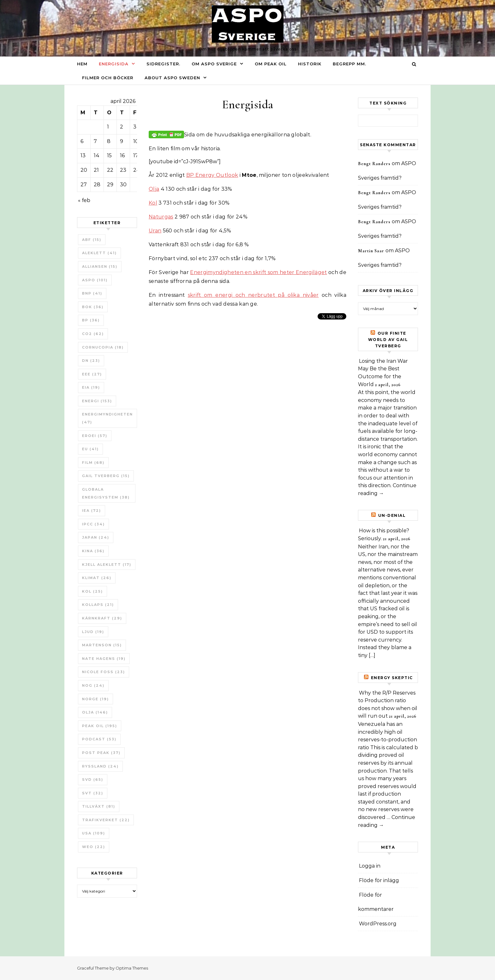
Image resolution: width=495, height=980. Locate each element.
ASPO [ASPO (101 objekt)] (95, 280)
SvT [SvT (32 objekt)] (93, 793)
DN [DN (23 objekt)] (91, 361)
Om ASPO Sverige (214, 64)
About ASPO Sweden (172, 78)
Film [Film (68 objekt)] (93, 463)
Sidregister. (163, 64)
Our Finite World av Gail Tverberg (388, 340)
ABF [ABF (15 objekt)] (92, 240)
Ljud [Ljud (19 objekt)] (93, 632)
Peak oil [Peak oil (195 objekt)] (100, 726)
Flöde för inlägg (379, 880)
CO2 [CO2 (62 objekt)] (93, 334)
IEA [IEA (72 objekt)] (92, 511)
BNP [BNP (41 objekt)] (92, 293)
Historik (310, 64)
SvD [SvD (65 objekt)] (93, 780)
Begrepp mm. (349, 64)
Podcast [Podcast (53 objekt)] (99, 739)
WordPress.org (378, 924)
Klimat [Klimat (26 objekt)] (97, 578)
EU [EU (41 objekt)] (90, 449)
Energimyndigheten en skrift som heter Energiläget (258, 272)
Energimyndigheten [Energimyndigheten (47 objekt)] (107, 418)
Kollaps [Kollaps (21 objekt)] (98, 605)
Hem (82, 64)
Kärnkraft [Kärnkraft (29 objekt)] (102, 618)
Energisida (114, 64)
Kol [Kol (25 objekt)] (92, 591)
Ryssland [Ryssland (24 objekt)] (100, 766)
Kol (153, 203)
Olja (154, 189)
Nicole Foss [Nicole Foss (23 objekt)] (104, 672)
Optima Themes (132, 968)
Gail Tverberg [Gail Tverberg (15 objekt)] (106, 476)
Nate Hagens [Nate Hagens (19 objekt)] (104, 659)
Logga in (370, 866)
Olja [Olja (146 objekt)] (95, 712)
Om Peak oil (271, 64)
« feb (84, 200)
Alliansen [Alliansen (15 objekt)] (100, 266)
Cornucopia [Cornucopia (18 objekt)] (103, 347)
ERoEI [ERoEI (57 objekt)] (95, 436)
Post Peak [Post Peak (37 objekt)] (101, 753)
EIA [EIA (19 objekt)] (91, 387)
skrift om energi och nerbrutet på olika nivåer (253, 295)
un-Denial (392, 515)
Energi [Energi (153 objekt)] (97, 401)
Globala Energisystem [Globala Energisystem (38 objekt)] (106, 493)
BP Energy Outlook (212, 175)
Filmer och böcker (108, 78)
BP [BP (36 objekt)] (91, 320)
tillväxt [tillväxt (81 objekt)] (99, 806)
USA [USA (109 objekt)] (94, 833)
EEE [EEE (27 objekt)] (92, 374)
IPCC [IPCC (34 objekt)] (93, 524)
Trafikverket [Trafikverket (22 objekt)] (106, 820)
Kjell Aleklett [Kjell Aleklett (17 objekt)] (107, 565)
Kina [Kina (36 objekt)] (93, 551)
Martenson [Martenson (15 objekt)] (102, 645)
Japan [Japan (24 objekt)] (96, 537)
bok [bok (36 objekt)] (93, 307)
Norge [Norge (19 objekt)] (95, 699)
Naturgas (161, 217)
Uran (155, 231)
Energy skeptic (392, 678)
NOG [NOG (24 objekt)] (93, 685)
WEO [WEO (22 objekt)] (94, 847)
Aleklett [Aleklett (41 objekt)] (99, 253)
